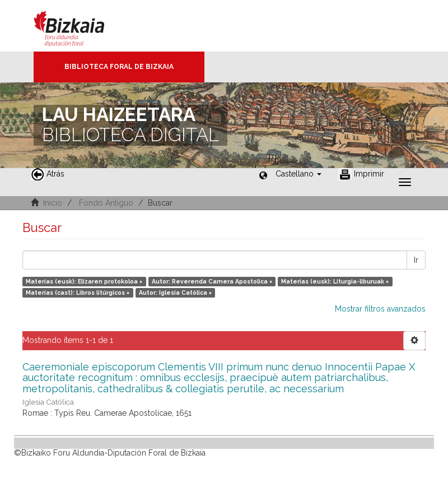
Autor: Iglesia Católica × (175, 293)
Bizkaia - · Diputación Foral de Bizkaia (81, 26)
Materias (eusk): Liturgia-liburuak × (335, 281)
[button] (298, 174)
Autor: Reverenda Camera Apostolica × (212, 281)
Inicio (53, 203)
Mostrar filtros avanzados (380, 309)
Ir (416, 260)
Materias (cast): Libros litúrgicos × (78, 293)
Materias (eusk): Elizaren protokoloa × (84, 281)
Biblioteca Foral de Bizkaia (119, 67)
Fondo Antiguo (106, 203)
